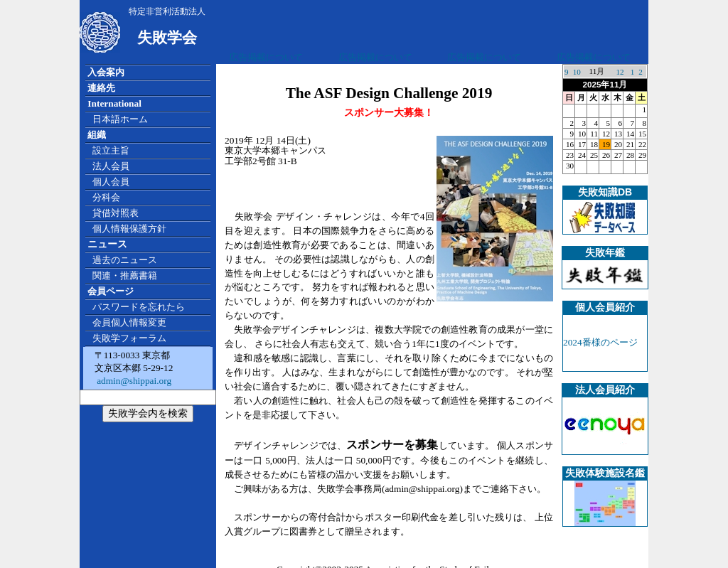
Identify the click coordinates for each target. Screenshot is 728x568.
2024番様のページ (600, 342)
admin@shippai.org (133, 381)
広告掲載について (266, 57)
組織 (97, 135)
